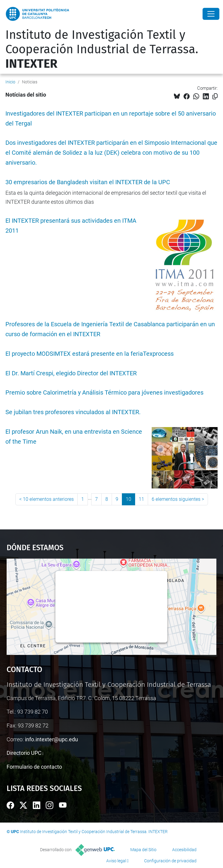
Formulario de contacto (34, 767)
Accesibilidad (184, 850)
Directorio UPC (24, 753)
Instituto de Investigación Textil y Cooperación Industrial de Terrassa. (102, 49)
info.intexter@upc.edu (51, 739)
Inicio (10, 82)
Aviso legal (116, 861)
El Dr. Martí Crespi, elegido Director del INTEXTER (71, 373)
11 (141, 499)
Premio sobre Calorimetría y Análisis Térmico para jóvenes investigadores (104, 393)
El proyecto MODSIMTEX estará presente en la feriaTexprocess (90, 354)
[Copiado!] (215, 96)
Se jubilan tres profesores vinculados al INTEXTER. (73, 412)
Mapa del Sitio (143, 850)
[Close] (211, 14)
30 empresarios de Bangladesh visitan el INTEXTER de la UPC (88, 182)
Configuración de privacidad (170, 861)
